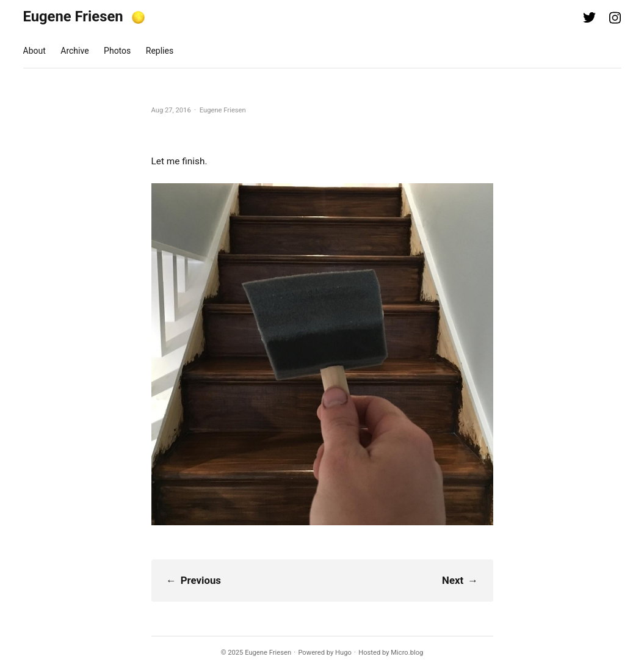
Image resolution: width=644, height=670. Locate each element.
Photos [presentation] (117, 51)
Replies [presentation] (160, 51)
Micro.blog (407, 653)
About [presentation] (34, 51)
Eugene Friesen (73, 16)
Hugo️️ (343, 653)
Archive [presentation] (74, 51)
